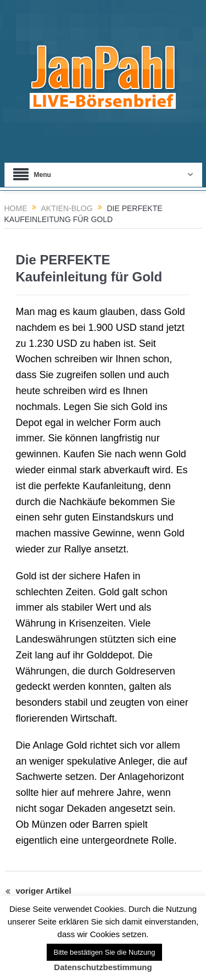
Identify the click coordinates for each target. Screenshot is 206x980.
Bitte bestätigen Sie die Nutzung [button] (104, 952)
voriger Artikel (38, 892)
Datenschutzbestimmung (103, 967)
